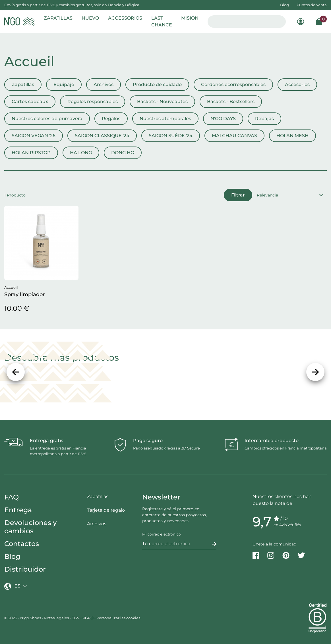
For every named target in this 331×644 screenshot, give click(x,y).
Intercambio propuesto (272, 441)
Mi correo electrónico (162, 534)
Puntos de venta (312, 5)
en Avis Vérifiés (287, 525)
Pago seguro (148, 441)
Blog (285, 5)
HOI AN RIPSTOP (31, 153)
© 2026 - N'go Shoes (23, 618)
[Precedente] (16, 372)
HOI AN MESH (292, 136)
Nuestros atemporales (165, 119)
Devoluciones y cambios (30, 527)
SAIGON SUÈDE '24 (171, 136)
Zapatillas (23, 84)
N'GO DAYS (223, 119)
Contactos (22, 544)
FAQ (12, 497)
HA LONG (81, 153)
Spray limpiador (24, 294)
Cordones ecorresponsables (233, 84)
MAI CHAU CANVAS (234, 136)
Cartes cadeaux (30, 102)
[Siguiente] (315, 372)
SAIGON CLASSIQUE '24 (102, 136)
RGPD (88, 618)
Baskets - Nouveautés (162, 102)
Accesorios (297, 84)
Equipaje (64, 84)
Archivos (104, 84)
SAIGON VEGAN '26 (34, 136)
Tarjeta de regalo (106, 510)
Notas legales (56, 618)
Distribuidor (25, 569)
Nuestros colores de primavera (47, 119)
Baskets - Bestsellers (231, 102)
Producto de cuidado (157, 84)
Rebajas (264, 119)
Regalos (111, 119)
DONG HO (123, 153)
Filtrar (238, 195)
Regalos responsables (93, 102)
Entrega (18, 510)
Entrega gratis (46, 441)
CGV (76, 618)
